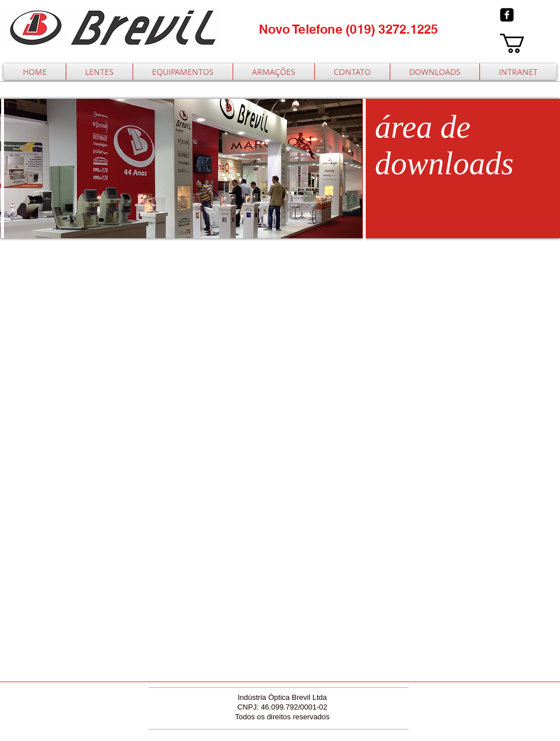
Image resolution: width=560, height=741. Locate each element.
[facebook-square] (507, 15)
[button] (524, 43)
